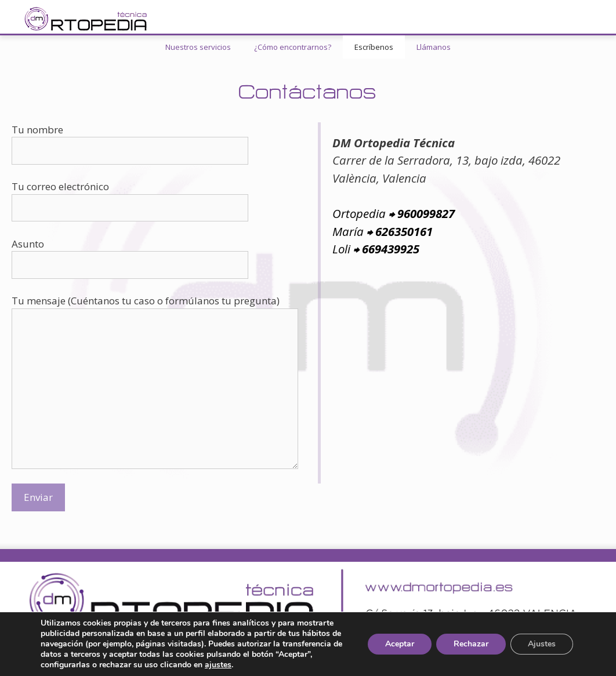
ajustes (218, 665)
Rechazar (471, 644)
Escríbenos (374, 47)
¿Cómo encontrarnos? (293, 47)
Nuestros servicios (198, 47)
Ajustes (542, 644)
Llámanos (434, 47)
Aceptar (400, 644)
